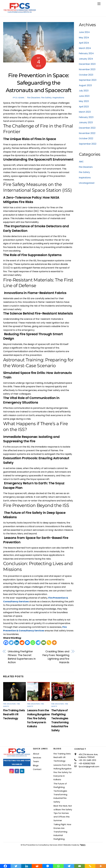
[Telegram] (38, 643)
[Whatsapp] (33, 643)
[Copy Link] (49, 643)
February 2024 (86, 53)
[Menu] (99, 4)
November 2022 (87, 133)
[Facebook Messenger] (27, 643)
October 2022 (86, 138)
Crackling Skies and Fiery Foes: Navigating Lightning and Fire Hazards (56, 657)
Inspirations (58, 98)
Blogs (36, 765)
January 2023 (86, 122)
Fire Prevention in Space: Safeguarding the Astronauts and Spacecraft (39, 83)
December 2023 (87, 64)
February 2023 (86, 117)
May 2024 (84, 38)
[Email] (44, 643)
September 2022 (88, 144)
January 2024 (86, 59)
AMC (81, 162)
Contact (37, 769)
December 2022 (87, 128)
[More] (54, 643)
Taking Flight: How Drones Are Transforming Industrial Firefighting (62, 832)
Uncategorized (87, 183)
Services (37, 758)
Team (36, 761)
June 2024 (84, 32)
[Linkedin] (17, 643)
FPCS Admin (18, 98)
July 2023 (84, 91)
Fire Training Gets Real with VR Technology (14, 714)
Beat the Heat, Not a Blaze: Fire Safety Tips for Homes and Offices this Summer (63, 813)
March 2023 (85, 112)
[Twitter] (11, 643)
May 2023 (84, 101)
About (36, 754)
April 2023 (84, 107)
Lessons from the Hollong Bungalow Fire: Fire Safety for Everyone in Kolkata (38, 718)
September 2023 (88, 80)
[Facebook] (6, 643)
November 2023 (87, 69)
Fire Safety (46, 98)
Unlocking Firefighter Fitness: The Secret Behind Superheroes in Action (22, 657)
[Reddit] (22, 643)
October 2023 (86, 75)
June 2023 (84, 96)
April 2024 (84, 43)
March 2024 (85, 48)
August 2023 (85, 85)
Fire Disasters (34, 98)
